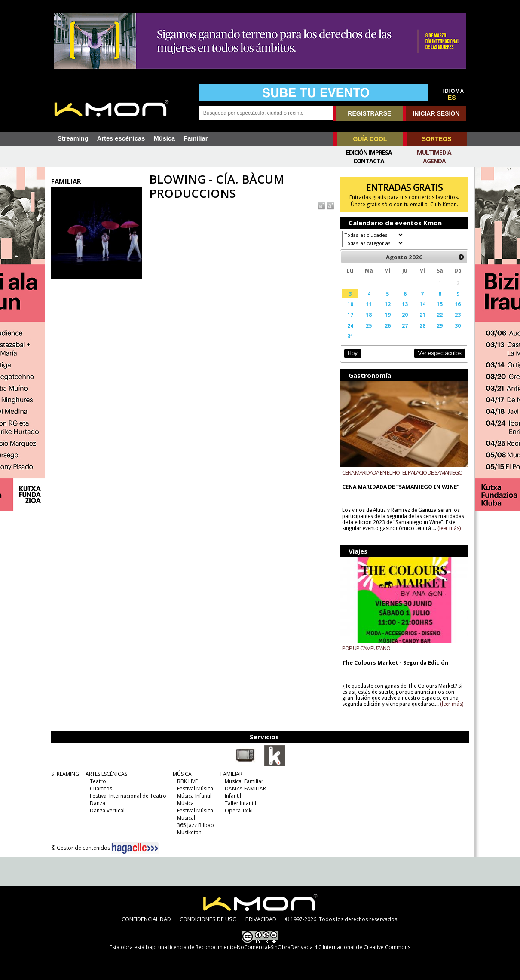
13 (405, 304)
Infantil (233, 796)
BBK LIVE (187, 781)
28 (422, 325)
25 (369, 325)
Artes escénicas (121, 138)
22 (440, 315)
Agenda (434, 161)
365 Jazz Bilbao (196, 825)
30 (458, 325)
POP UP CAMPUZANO (366, 648)
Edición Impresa (369, 152)
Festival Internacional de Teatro (128, 796)
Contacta (369, 161)
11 (369, 304)
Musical (186, 818)
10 (350, 304)
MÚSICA (182, 774)
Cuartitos (101, 789)
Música (164, 138)
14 (422, 304)
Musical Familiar (244, 781)
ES (452, 98)
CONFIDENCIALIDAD (146, 919)
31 (350, 336)
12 (388, 304)
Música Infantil (194, 796)
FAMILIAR (231, 774)
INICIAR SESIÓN (436, 113)
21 (422, 315)
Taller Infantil (240, 803)
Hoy (352, 353)
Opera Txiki (239, 810)
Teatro (98, 781)
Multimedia (434, 152)
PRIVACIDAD (261, 919)
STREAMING (65, 774)
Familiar (196, 138)
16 (458, 304)
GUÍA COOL (370, 139)
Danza (98, 803)
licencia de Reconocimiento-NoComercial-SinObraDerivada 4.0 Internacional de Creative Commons (289, 947)
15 (440, 304)
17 (350, 315)
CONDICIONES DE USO (208, 919)
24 (350, 325)
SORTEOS (437, 139)
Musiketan (189, 832)
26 (388, 325)
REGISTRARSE (369, 113)
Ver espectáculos (440, 353)
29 (440, 325)
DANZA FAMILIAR (245, 789)
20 (405, 315)
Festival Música (195, 789)
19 (388, 315)
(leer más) (449, 528)
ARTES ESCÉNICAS (106, 774)
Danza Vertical (107, 810)
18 (369, 315)
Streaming (73, 138)
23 (458, 315)
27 (405, 325)
